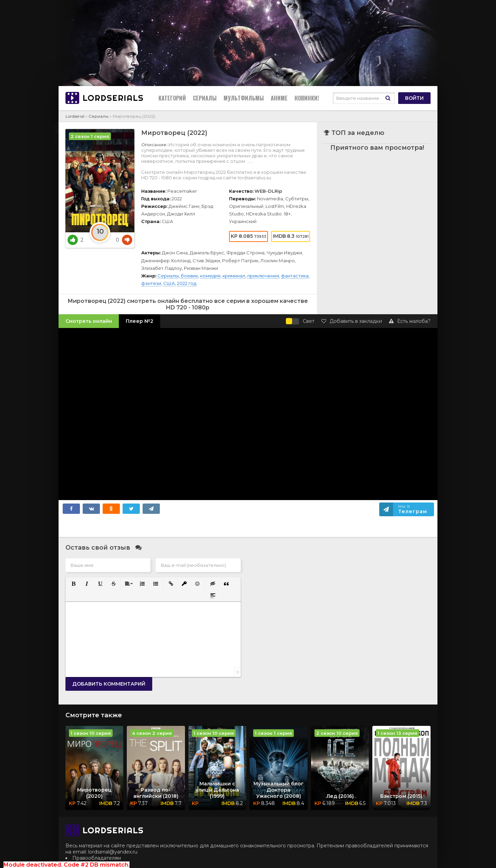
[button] (73, 583)
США (169, 283)
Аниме (279, 98)
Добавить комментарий (109, 684)
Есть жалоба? (410, 321)
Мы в (413, 509)
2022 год (187, 283)
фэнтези (151, 283)
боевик (189, 276)
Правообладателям (97, 858)
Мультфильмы (244, 98)
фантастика (295, 276)
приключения (263, 276)
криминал (234, 276)
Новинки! (307, 98)
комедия (210, 276)
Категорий (172, 98)
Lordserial (75, 116)
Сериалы (205, 98)
